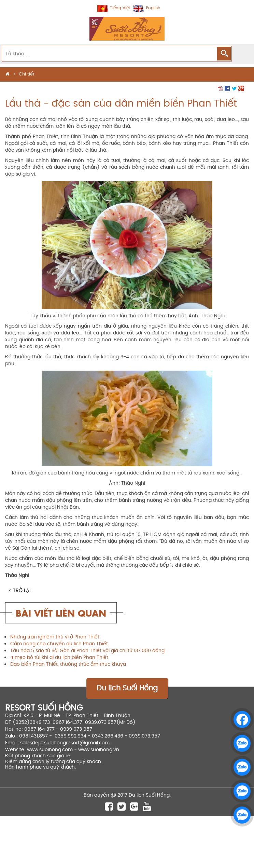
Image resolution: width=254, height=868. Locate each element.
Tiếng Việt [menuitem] (120, 8)
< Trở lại (19, 590)
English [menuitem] (153, 8)
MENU (242, 53)
